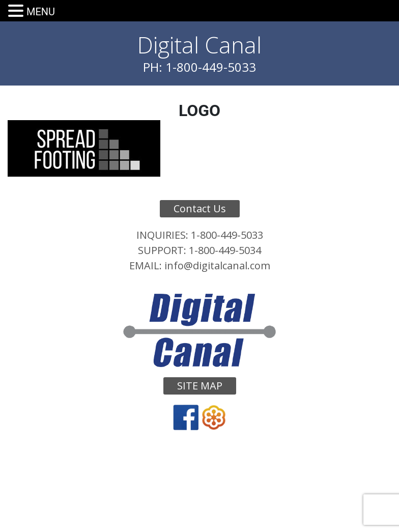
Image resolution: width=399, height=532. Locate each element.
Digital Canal (199, 45)
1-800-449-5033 (227, 235)
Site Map (200, 386)
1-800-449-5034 (225, 250)
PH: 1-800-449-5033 (199, 67)
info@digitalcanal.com (217, 265)
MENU (41, 12)
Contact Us (200, 208)
